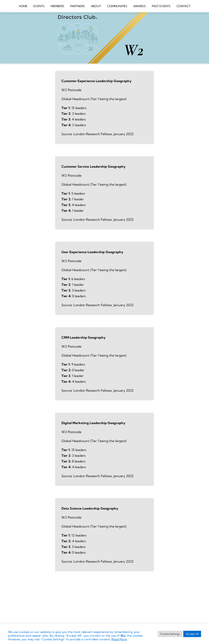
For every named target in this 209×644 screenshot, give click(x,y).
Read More (119, 639)
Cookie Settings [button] (170, 634)
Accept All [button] (192, 634)
